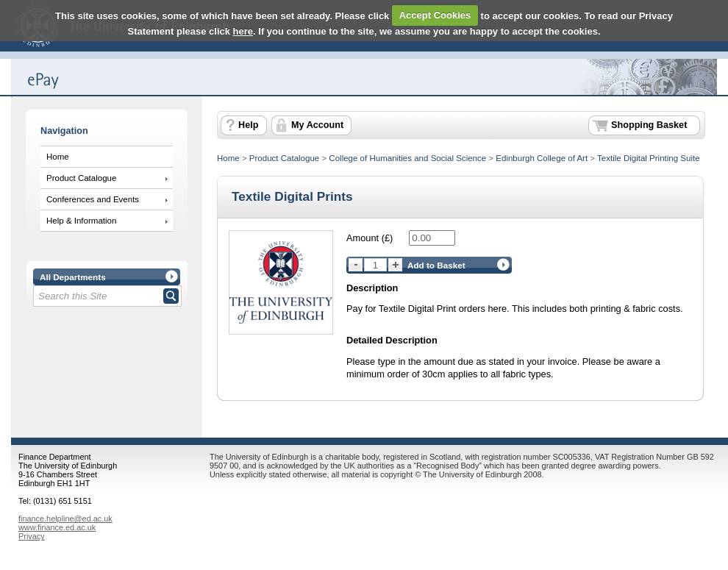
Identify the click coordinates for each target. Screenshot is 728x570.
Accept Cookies (435, 15)
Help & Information (81, 221)
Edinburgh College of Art (542, 158)
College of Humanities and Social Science (407, 158)
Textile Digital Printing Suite (649, 158)
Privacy (32, 536)
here (243, 31)
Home (58, 157)
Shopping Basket (649, 125)
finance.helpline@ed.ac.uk (65, 519)
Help (248, 125)
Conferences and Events (93, 199)
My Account (317, 125)
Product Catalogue (81, 178)
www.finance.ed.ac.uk (57, 527)
